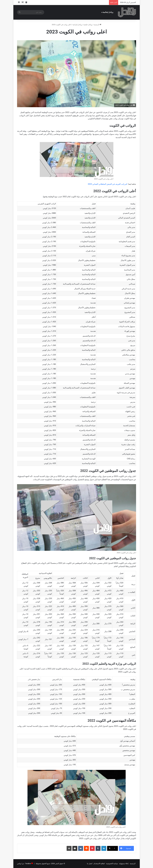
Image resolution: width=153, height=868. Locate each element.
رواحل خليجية (88, 25)
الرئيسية (97, 25)
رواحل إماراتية (77, 25)
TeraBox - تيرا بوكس (24, 864)
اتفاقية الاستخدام (99, 864)
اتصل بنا (90, 864)
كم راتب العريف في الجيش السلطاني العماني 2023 (108, 184)
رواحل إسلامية (108, 12)
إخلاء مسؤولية (124, 864)
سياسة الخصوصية (112, 864)
